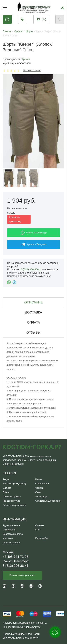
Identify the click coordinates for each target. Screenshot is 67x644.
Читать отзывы (32, 70)
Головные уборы (12, 496)
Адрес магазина (11, 525)
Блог (38, 530)
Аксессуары (42, 496)
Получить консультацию (22, 575)
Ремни (39, 479)
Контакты (8, 538)
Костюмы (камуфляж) (14, 484)
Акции (6, 479)
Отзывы (40, 525)
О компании (9, 530)
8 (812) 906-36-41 (31, 269)
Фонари (39, 488)
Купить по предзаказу (15, 219)
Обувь (6, 492)
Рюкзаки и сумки (12, 501)
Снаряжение (42, 484)
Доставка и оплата (13, 534)
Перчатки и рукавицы (14, 505)
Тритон (26, 59)
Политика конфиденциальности (21, 634)
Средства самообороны (48, 501)
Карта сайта (42, 538)
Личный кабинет (11, 543)
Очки (38, 492)
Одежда (7, 488)
